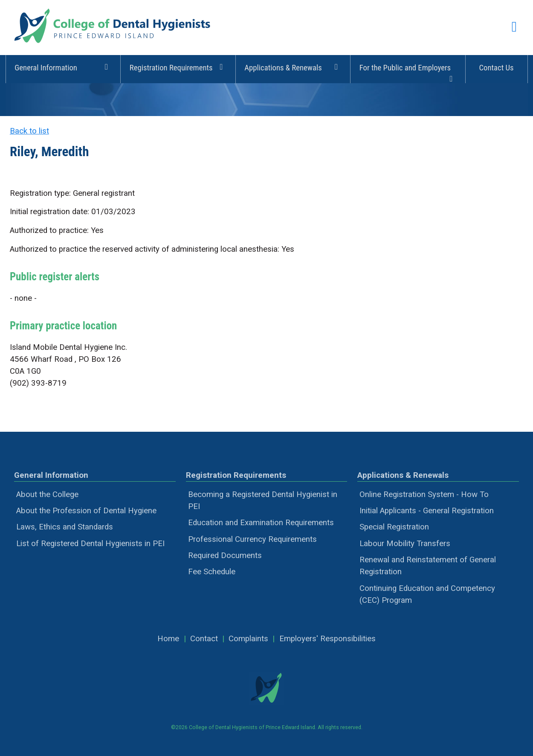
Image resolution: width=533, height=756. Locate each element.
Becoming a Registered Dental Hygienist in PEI (263, 500)
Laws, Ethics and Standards (65, 527)
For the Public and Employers (408, 72)
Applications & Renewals (293, 67)
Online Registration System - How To (424, 494)
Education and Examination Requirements (261, 523)
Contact (204, 639)
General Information (63, 67)
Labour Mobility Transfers (405, 544)
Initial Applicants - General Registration (427, 511)
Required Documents (225, 555)
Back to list (29, 131)
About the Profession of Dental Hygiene (86, 511)
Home (168, 639)
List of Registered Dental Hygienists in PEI (90, 544)
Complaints (248, 639)
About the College (47, 494)
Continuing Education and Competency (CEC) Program (427, 594)
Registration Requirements (178, 67)
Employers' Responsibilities (327, 639)
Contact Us (496, 68)
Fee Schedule (212, 572)
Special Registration (394, 527)
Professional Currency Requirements (252, 539)
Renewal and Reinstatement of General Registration (428, 566)
